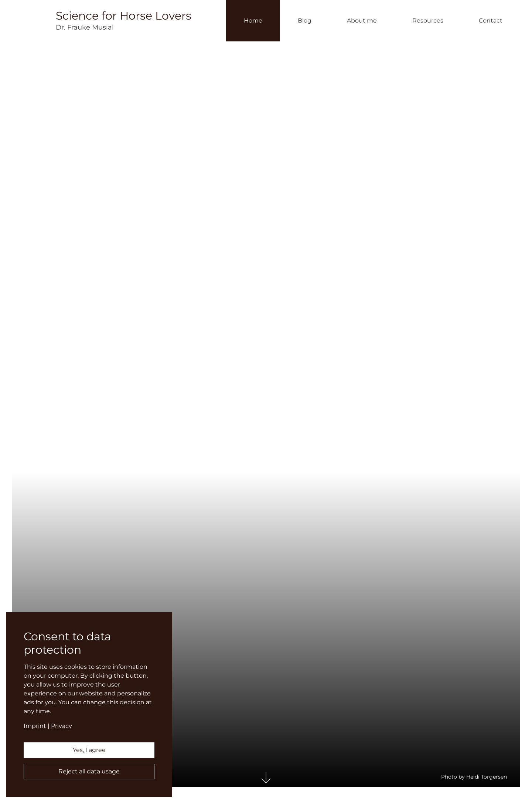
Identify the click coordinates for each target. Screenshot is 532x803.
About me (362, 21)
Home (253, 21)
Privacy (62, 726)
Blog (305, 21)
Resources (428, 21)
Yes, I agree (89, 750)
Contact (491, 21)
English (524, 396)
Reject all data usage (89, 771)
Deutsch (524, 407)
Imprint (35, 726)
